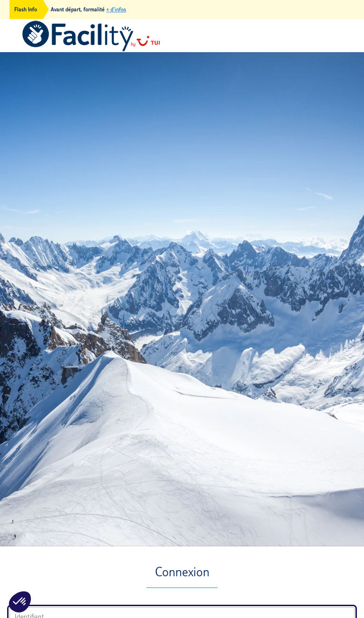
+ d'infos (116, 9)
